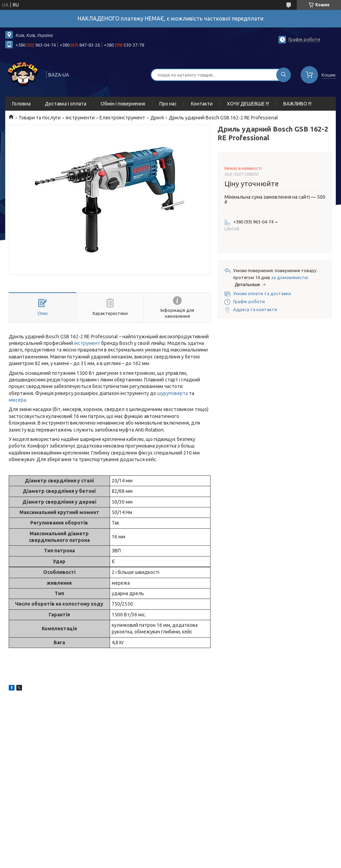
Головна (21, 104)
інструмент (87, 343)
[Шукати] (284, 75)
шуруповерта (173, 393)
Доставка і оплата (66, 104)
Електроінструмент (122, 118)
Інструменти (80, 118)
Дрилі (157, 118)
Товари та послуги (39, 118)
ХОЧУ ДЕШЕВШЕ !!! (248, 104)
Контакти (202, 104)
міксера (17, 400)
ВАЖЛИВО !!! (297, 104)
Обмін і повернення (123, 104)
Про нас (168, 104)
